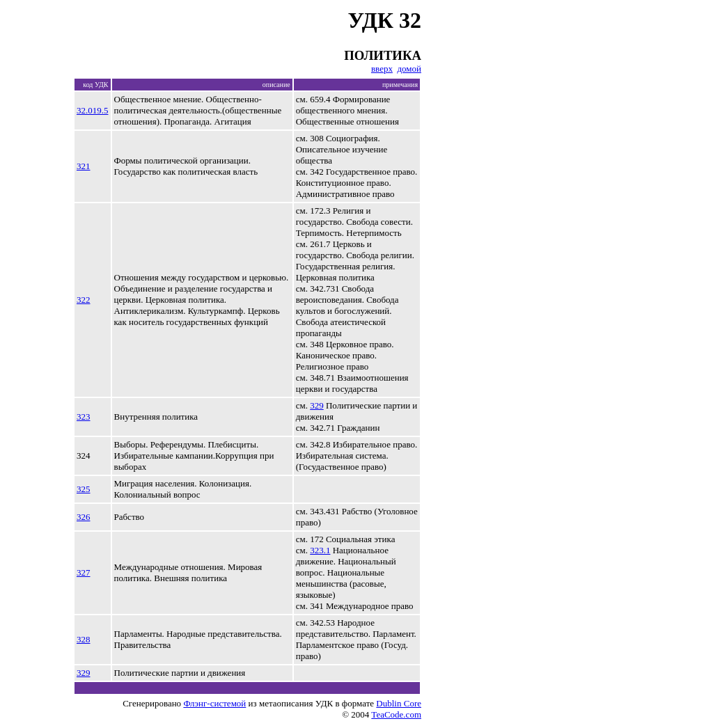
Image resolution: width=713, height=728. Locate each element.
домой (409, 69)
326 (84, 517)
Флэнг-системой (214, 703)
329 (317, 405)
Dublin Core (399, 703)
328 (84, 639)
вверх (382, 69)
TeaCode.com (396, 714)
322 (84, 300)
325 (84, 489)
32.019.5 (93, 110)
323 (84, 417)
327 (84, 572)
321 (84, 166)
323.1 (320, 550)
